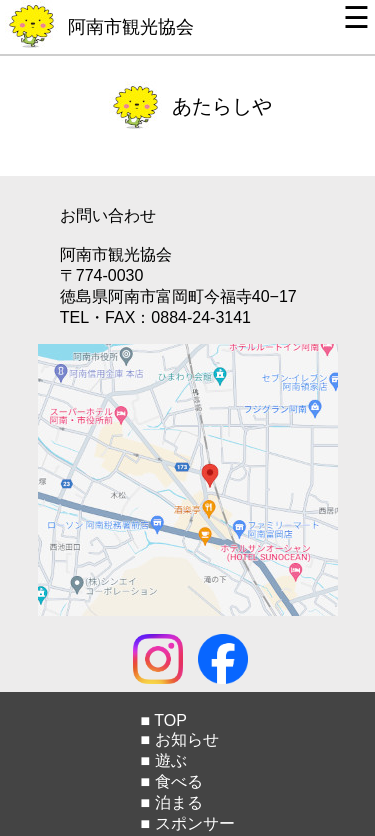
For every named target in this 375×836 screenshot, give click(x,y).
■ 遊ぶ (163, 760)
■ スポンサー (187, 823)
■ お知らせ (179, 739)
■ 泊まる (171, 802)
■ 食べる (171, 781)
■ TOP (163, 720)
